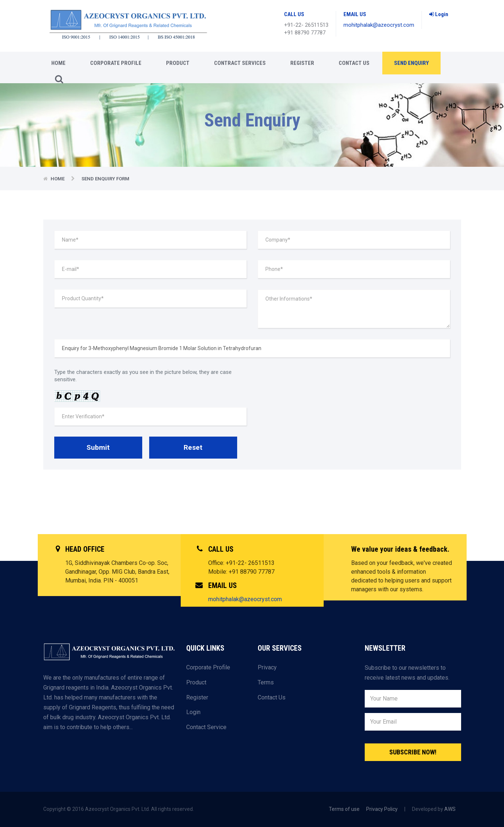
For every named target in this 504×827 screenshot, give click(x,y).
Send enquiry (411, 63)
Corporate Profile (208, 667)
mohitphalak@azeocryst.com (379, 25)
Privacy (267, 667)
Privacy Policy (382, 809)
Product (178, 63)
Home (58, 63)
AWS (450, 809)
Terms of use (344, 809)
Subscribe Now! (413, 752)
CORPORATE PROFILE (116, 63)
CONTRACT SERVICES (240, 63)
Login (439, 14)
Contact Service (206, 727)
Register (302, 63)
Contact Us (354, 63)
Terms (266, 682)
